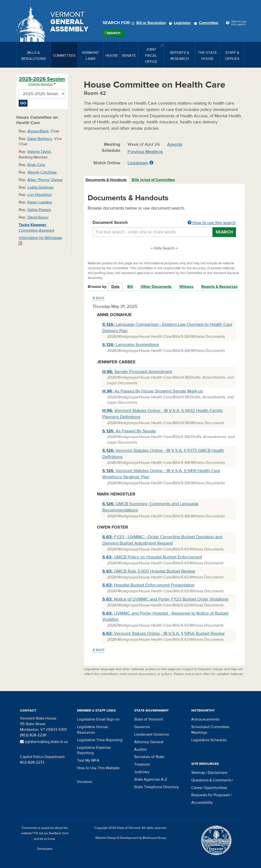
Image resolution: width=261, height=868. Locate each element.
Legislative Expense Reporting (94, 750)
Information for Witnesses (40, 240)
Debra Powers (39, 210)
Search (114, 33)
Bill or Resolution (149, 23)
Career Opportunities (209, 788)
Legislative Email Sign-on (98, 719)
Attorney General (149, 742)
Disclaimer (85, 782)
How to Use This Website (98, 768)
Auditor (140, 749)
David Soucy (38, 217)
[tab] (106, 180)
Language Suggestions (131, 345)
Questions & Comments (211, 780)
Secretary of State (149, 757)
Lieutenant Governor (152, 734)
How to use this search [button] (212, 223)
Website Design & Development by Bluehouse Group (131, 838)
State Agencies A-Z (151, 779)
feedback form (59, 833)
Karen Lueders (40, 202)
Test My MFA (88, 760)
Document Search (164, 223)
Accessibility (202, 803)
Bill (130, 287)
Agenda (175, 144)
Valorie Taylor (39, 152)
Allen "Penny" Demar (45, 180)
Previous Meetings (145, 152)
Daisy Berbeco (40, 139)
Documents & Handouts (106, 180)
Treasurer (142, 764)
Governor (142, 727)
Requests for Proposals (211, 795)
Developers (45, 849)
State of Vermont (149, 719)
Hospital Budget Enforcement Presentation (148, 585)
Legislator (181, 23)
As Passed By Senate (129, 431)
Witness (186, 287)
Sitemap (198, 773)
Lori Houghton (40, 195)
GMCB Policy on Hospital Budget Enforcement (152, 557)
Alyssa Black (38, 131)
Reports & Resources (219, 287)
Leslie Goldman (41, 187)
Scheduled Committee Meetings (210, 730)
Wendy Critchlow (42, 172)
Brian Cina (36, 165)
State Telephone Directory (157, 787)
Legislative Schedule (209, 740)
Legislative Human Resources (93, 730)
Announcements (205, 719)
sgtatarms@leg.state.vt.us (44, 742)
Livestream (138, 163)
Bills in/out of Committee (153, 180)
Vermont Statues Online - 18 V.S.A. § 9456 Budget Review (163, 634)
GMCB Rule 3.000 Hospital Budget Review (149, 571)
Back (98, 298)
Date (115, 287)
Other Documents (156, 287)
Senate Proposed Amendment (137, 372)
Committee (207, 23)
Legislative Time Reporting (100, 740)
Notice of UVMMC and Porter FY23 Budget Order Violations (165, 599)
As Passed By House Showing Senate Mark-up (153, 391)
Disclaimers (217, 773)
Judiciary (142, 772)
